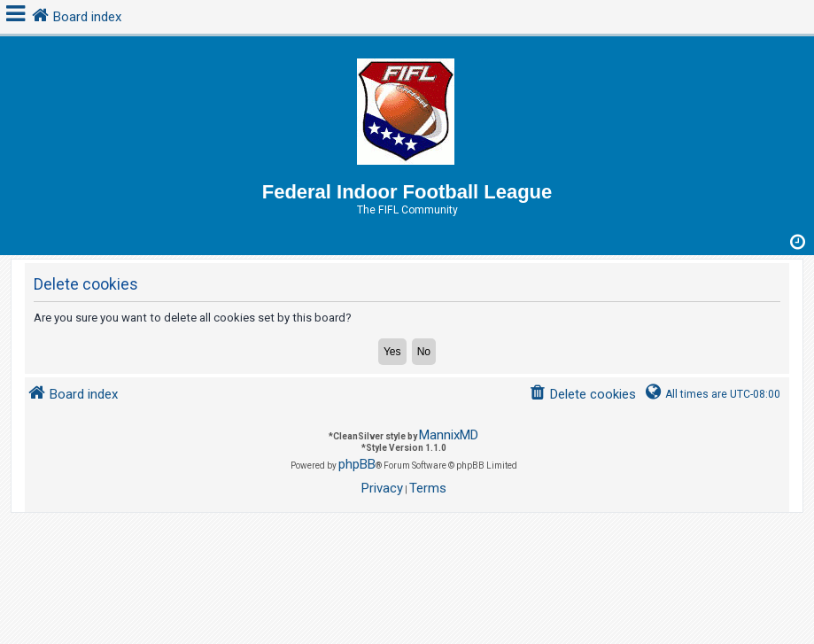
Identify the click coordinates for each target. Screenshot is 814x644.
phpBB (357, 464)
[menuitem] (582, 395)
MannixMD (449, 435)
